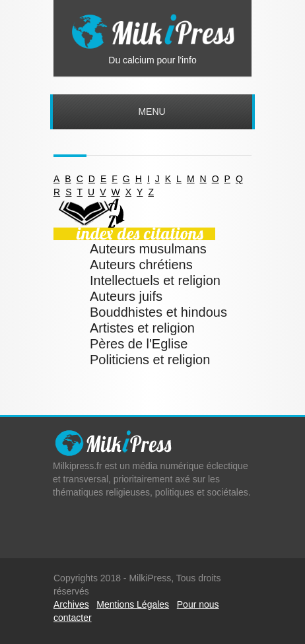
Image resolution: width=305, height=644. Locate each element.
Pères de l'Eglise (139, 344)
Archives (71, 604)
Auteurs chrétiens (141, 265)
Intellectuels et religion (155, 280)
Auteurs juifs (126, 296)
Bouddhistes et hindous (158, 312)
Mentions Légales (133, 604)
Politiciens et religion (150, 360)
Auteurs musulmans (148, 249)
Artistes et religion (142, 328)
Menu (152, 112)
